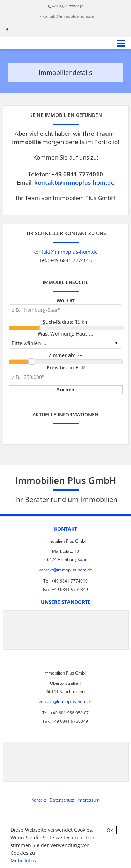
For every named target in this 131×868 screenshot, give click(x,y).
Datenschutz (62, 800)
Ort (66, 300)
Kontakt (39, 800)
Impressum (89, 800)
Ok (110, 830)
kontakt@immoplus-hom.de (68, 16)
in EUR (66, 368)
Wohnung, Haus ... (65, 334)
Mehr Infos (23, 860)
